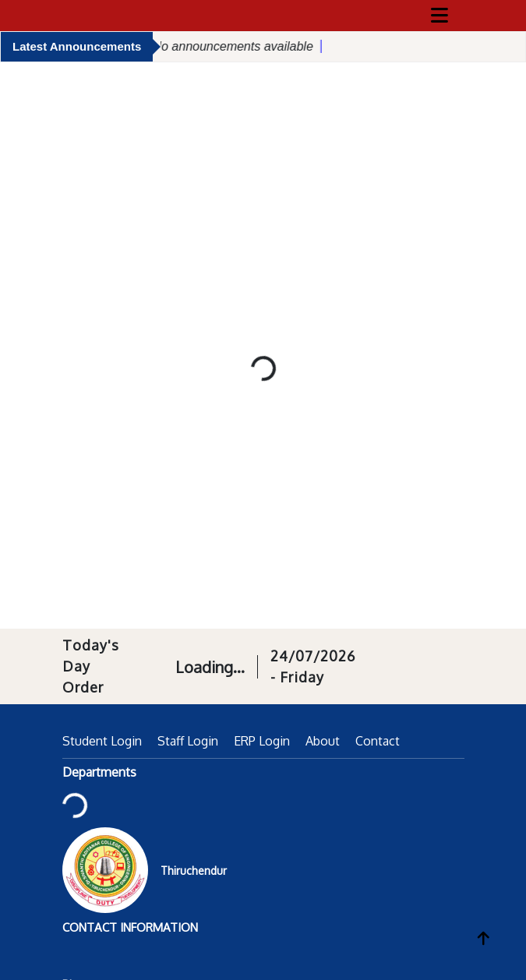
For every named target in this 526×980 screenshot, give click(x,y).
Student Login (102, 741)
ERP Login (262, 741)
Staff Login (188, 741)
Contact (378, 741)
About (323, 741)
